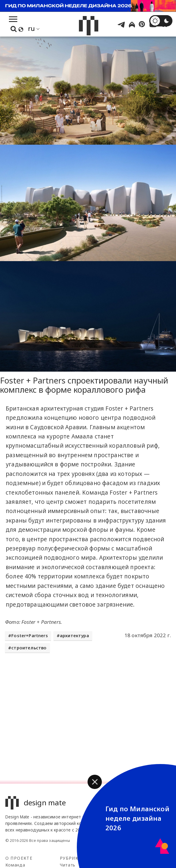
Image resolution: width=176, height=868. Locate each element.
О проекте (19, 858)
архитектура (74, 636)
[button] (95, 782)
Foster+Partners (30, 636)
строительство (29, 648)
